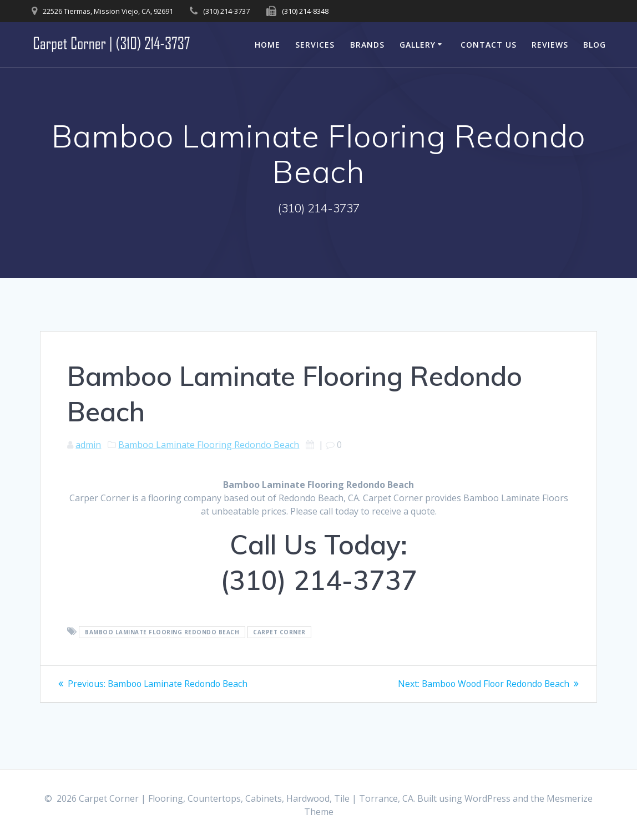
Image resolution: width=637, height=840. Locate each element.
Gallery (418, 45)
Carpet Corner (279, 632)
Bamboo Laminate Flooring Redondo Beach (209, 445)
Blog (595, 45)
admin (88, 445)
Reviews (550, 45)
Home (267, 45)
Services (315, 45)
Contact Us (489, 45)
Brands (367, 45)
